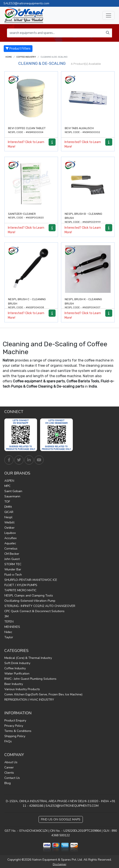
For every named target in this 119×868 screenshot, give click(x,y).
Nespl (8, 517)
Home (9, 57)
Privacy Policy (14, 726)
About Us (11, 762)
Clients (9, 773)
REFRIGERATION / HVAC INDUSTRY (29, 700)
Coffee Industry (26, 57)
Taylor (9, 637)
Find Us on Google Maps (61, 819)
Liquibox (10, 533)
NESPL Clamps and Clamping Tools (29, 596)
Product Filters (18, 49)
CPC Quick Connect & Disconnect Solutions (34, 611)
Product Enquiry (15, 721)
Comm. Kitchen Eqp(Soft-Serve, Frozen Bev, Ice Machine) (43, 694)
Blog (8, 783)
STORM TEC (13, 564)
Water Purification (17, 674)
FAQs (8, 741)
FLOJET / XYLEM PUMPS (21, 585)
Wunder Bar (13, 569)
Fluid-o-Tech (13, 575)
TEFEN (9, 622)
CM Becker (12, 554)
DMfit (8, 507)
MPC (7, 486)
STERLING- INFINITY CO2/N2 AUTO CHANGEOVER (40, 606)
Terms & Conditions (18, 731)
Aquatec (10, 543)
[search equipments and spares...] (55, 33)
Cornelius (11, 549)
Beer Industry (14, 684)
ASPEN (9, 481)
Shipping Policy (15, 736)
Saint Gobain (13, 491)
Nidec (8, 632)
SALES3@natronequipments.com (26, 3)
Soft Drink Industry (17, 663)
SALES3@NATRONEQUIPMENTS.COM (72, 806)
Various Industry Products (22, 689)
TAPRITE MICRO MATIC (20, 590)
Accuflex (10, 538)
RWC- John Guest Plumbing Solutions (30, 679)
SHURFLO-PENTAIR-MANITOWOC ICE (31, 580)
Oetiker (9, 528)
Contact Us (12, 778)
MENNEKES (12, 627)
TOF (7, 502)
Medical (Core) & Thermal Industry (28, 658)
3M (6, 616)
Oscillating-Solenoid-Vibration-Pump (30, 601)
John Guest (12, 559)
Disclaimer (59, 864)
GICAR (9, 512)
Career (9, 767)
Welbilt (9, 522)
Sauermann (12, 496)
